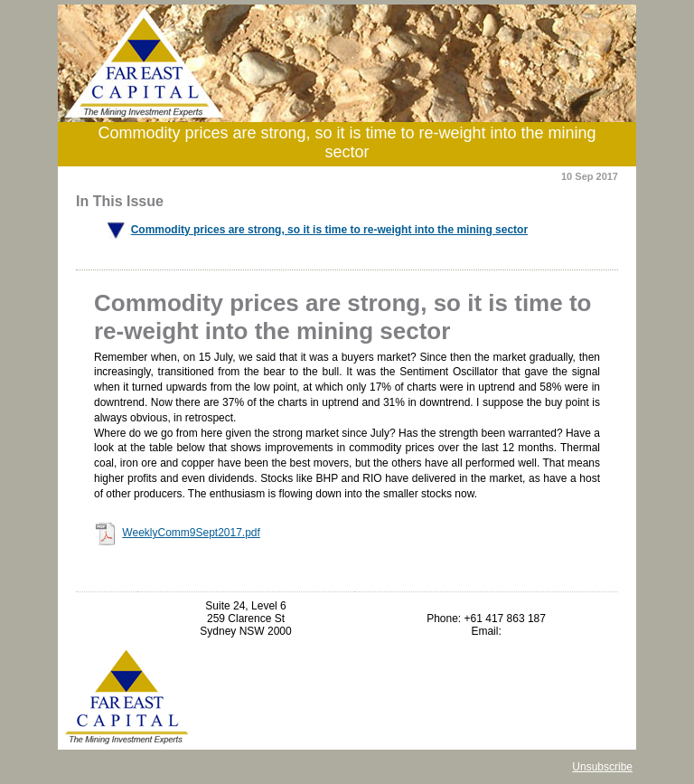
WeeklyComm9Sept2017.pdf (191, 533)
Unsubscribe (602, 767)
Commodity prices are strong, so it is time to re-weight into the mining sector (329, 230)
